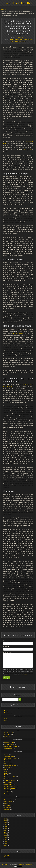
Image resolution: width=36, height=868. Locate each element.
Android (7, 754)
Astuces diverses (9, 756)
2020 (6, 823)
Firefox (6, 719)
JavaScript (7, 767)
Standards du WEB (9, 788)
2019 (6, 825)
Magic (6, 711)
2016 (6, 828)
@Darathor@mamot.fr (25, 864)
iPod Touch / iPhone (10, 766)
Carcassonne (8, 713)
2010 (6, 840)
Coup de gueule (9, 802)
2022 (6, 819)
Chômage (22, 40)
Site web (6, 647)
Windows (7, 790)
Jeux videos (7, 805)
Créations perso (9, 744)
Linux (6, 721)
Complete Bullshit (9, 800)
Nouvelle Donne (18, 333)
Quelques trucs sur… (10, 781)
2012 (6, 836)
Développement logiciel (11, 758)
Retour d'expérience (10, 786)
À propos (7, 855)
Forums (6, 762)
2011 (6, 838)
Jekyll (6, 769)
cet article (24, 675)
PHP (6, 779)
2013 (6, 834)
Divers (6, 804)
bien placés (27, 150)
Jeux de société (9, 733)
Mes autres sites (9, 748)
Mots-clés (7, 857)
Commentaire (8, 652)
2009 (6, 842)
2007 (6, 845)
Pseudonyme (7, 641)
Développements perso (11, 746)
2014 (6, 832)
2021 (6, 821)
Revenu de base (14, 40)
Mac (5, 775)
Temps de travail (15, 41)
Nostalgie (7, 807)
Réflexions (20, 38)
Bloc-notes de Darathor (18, 3)
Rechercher (18, 695)
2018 (6, 827)
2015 (6, 830)
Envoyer (7, 678)
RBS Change (8, 782)
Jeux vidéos (7, 735)
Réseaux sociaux (9, 784)
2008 (6, 843)
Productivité (29, 40)
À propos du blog (9, 743)
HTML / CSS (8, 764)
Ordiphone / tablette (10, 777)
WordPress (7, 792)
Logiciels (7, 773)
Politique (23, 41)
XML (6, 794)
